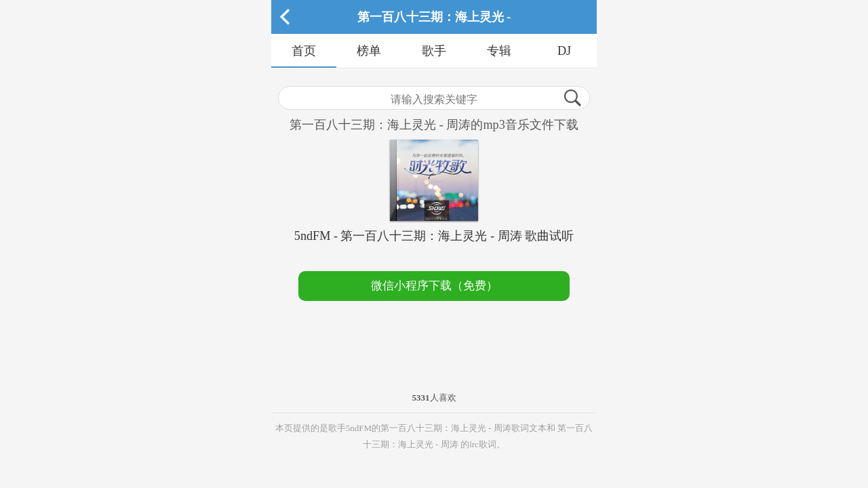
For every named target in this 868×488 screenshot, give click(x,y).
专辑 (499, 51)
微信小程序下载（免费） (434, 286)
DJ (564, 51)
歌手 (434, 51)
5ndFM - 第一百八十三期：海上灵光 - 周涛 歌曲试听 (434, 236)
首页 (304, 51)
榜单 (369, 51)
